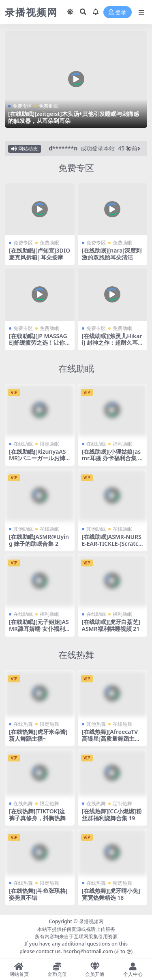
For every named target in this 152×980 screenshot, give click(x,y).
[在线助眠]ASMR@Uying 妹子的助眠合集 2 (39, 540)
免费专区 (22, 106)
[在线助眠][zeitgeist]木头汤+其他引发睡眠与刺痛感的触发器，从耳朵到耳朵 (74, 117)
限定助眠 (49, 444)
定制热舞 (122, 803)
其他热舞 (96, 724)
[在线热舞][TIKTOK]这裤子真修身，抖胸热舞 (37, 815)
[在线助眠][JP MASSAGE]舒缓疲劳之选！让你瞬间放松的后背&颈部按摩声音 (39, 346)
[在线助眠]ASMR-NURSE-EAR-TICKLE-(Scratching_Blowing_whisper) (112, 544)
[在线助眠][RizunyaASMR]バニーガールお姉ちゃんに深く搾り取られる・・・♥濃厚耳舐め (39, 462)
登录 (118, 12)
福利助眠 (122, 444)
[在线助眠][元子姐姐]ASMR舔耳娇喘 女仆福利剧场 (39, 629)
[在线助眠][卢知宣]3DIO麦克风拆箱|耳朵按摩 (40, 254)
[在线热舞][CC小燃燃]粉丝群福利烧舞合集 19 (112, 815)
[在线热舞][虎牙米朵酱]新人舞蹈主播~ (38, 735)
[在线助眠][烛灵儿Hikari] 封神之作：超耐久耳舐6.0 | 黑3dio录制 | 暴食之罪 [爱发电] (112, 346)
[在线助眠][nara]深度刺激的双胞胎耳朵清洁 (112, 254)
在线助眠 (76, 368)
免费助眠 (49, 106)
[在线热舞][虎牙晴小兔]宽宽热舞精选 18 (111, 894)
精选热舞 (122, 883)
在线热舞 (76, 655)
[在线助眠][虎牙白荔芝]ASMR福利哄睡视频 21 (111, 625)
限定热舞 (49, 724)
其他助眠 (23, 529)
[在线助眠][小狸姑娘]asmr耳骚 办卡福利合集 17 (112, 458)
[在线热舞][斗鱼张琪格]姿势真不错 (38, 894)
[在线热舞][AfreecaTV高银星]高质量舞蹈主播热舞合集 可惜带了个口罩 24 (111, 742)
